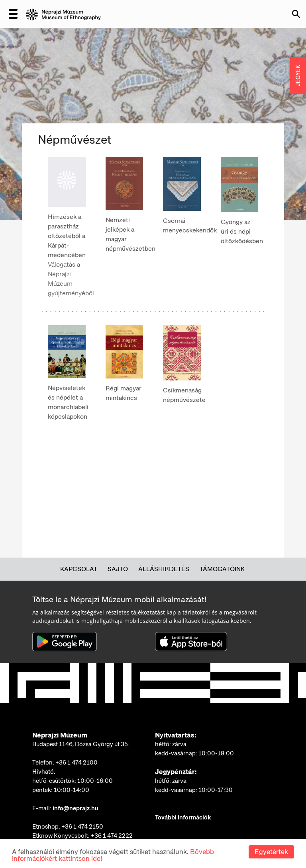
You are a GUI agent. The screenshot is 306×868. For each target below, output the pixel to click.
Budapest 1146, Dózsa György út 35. (81, 744)
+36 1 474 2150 (82, 827)
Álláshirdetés (164, 569)
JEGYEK (298, 76)
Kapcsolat (79, 569)
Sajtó (118, 569)
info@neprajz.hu (76, 808)
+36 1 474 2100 (76, 763)
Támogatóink (222, 569)
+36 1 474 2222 (112, 836)
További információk (183, 817)
